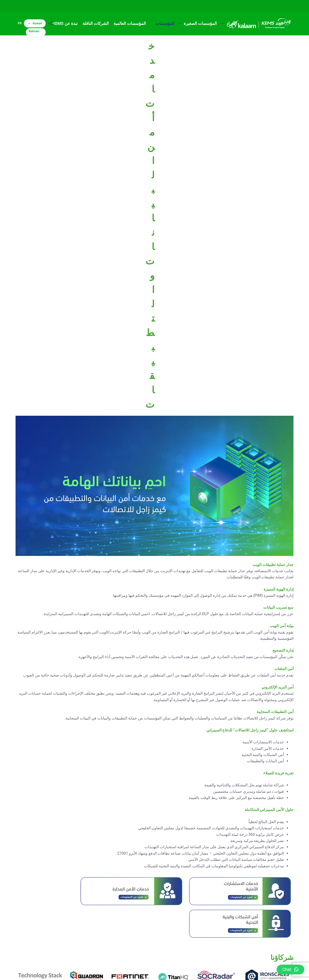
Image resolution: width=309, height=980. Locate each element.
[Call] (61, 893)
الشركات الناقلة (96, 23)
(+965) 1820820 (152, 916)
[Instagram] (99, 893)
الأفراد (228, 23)
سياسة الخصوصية (252, 972)
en (20, 23)
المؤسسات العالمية (130, 23)
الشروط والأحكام (199, 972)
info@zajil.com (159, 940)
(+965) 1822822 (157, 922)
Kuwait (35, 23)
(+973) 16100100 (264, 916)
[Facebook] (74, 893)
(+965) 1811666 (148, 929)
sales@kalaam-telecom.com (242, 928)
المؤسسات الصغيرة (197, 23)
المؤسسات (161, 23)
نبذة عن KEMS (62, 23)
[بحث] (52, 24)
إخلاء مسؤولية (225, 972)
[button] (290, 969)
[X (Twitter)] (86, 893)
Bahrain (34, 31)
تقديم (281, 832)
